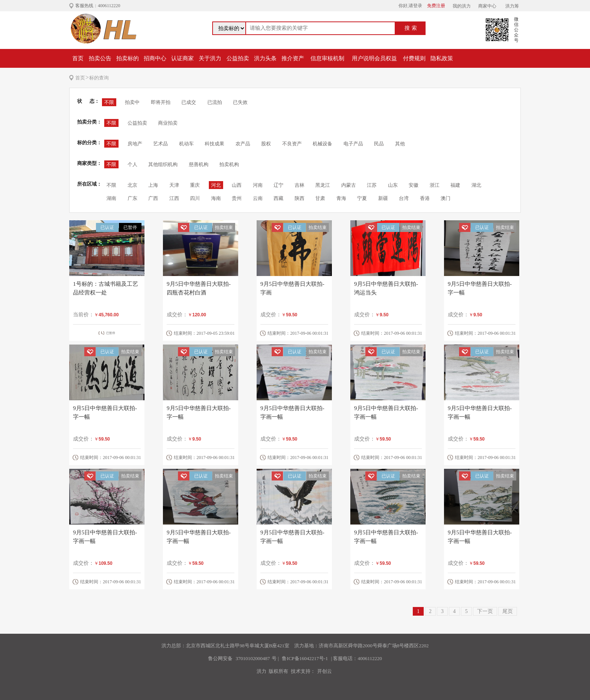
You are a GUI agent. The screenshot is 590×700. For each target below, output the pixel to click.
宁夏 (362, 198)
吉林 (300, 185)
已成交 (189, 102)
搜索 (412, 28)
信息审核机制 (327, 58)
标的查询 (99, 78)
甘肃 (320, 198)
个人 (132, 164)
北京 (132, 185)
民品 (379, 144)
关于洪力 (210, 58)
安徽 (414, 185)
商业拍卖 (168, 123)
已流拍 (215, 102)
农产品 (243, 144)
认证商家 (182, 58)
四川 (195, 198)
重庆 (195, 185)
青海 (341, 198)
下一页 (485, 611)
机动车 (186, 144)
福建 (455, 185)
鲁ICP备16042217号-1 (305, 658)
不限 (109, 102)
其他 (400, 144)
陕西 (300, 198)
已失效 (240, 102)
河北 (216, 185)
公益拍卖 (238, 58)
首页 (78, 58)
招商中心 (155, 58)
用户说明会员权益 (374, 58)
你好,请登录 (410, 6)
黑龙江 (323, 185)
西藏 (278, 198)
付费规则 (414, 58)
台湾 (404, 198)
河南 (258, 185)
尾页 (508, 611)
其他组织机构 (163, 164)
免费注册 (436, 6)
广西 (153, 198)
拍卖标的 (128, 58)
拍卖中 (132, 102)
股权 (266, 144)
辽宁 (278, 185)
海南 (216, 198)
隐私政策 (442, 58)
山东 (393, 185)
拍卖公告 (100, 58)
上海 (153, 185)
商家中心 (487, 6)
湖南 (111, 198)
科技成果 (214, 144)
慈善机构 (199, 164)
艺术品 (160, 144)
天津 (174, 185)
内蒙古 (349, 185)
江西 (174, 198)
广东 (132, 198)
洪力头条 (265, 58)
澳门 (446, 198)
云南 (258, 198)
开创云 (325, 671)
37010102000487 (253, 658)
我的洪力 (462, 6)
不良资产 (292, 144)
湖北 (476, 185)
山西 (237, 185)
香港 (425, 198)
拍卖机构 (229, 164)
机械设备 (322, 144)
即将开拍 (161, 102)
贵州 (237, 198)
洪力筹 (512, 6)
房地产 (135, 144)
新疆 (383, 198)
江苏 (372, 185)
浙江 (435, 185)
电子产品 (353, 144)
